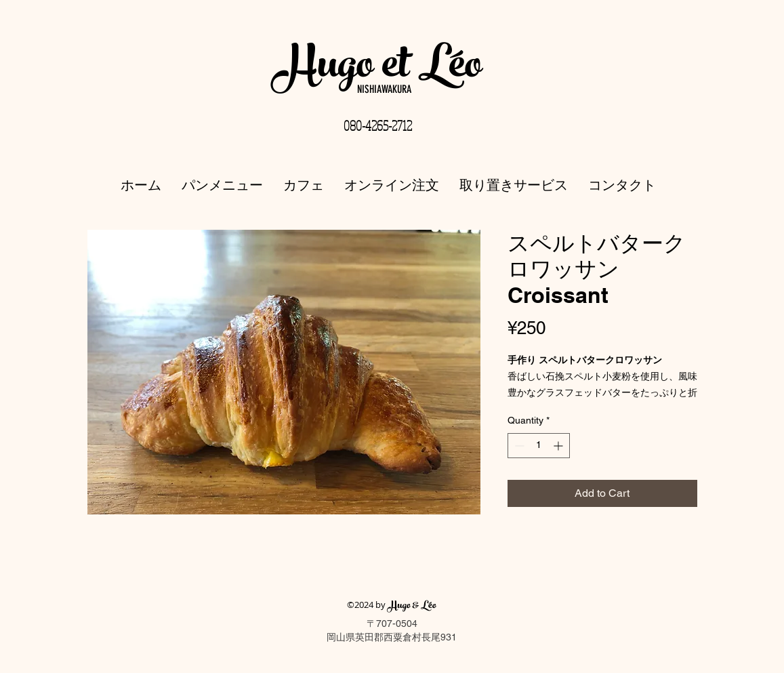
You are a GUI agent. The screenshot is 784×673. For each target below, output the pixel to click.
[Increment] (559, 446)
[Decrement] (518, 446)
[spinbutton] (539, 446)
